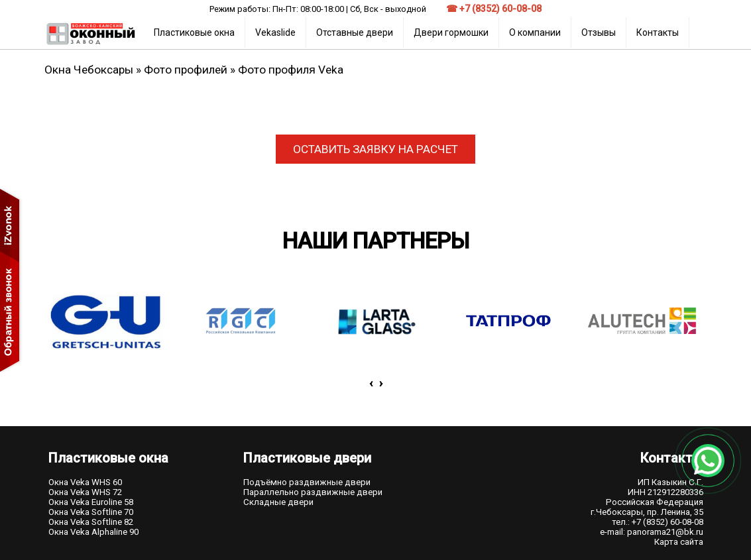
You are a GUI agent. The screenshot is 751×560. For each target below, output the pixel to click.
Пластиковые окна (194, 32)
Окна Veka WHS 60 (85, 482)
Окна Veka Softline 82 (91, 522)
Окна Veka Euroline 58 (91, 502)
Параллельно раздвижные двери (313, 492)
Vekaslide (275, 32)
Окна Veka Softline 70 (91, 512)
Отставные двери (355, 32)
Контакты (658, 32)
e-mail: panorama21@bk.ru (652, 532)
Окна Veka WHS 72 (85, 492)
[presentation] (371, 383)
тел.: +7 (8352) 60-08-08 (658, 522)
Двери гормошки (451, 32)
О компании (535, 32)
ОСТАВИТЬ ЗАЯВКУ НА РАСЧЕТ (375, 149)
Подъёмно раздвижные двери (307, 482)
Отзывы (599, 32)
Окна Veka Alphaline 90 (93, 532)
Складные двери (278, 502)
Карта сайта (679, 542)
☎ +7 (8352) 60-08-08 (494, 9)
